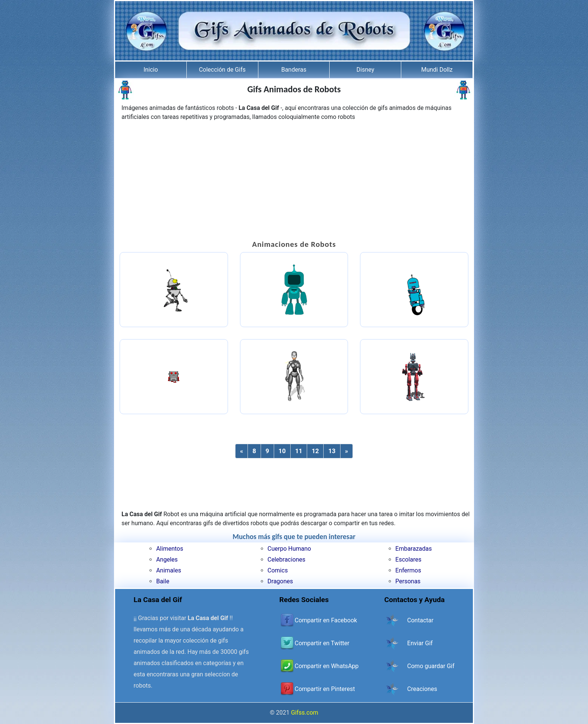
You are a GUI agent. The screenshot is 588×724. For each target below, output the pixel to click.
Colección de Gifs (222, 70)
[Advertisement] (294, 182)
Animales (169, 570)
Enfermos (408, 570)
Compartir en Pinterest (325, 689)
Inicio (151, 70)
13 (332, 451)
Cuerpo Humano (289, 549)
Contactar (420, 620)
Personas (408, 581)
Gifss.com (305, 713)
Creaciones (422, 689)
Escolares (408, 560)
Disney (365, 70)
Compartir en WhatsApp (327, 666)
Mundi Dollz (437, 70)
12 (315, 451)
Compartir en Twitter (322, 643)
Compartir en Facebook (326, 620)
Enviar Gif (420, 643)
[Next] (346, 451)
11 (299, 451)
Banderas (294, 70)
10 (282, 451)
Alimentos (169, 549)
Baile (163, 581)
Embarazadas (413, 549)
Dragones (280, 581)
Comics (277, 570)
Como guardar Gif (431, 666)
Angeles (167, 560)
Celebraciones (286, 560)
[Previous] (241, 451)
